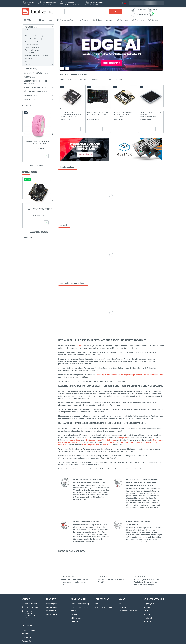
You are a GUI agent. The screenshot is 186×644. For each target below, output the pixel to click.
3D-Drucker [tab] (72, 79)
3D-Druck (79, 346)
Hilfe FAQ (74, 611)
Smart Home (138, 20)
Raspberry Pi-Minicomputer (107, 375)
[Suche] (93, 12)
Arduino (146, 611)
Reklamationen (76, 618)
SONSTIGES (28, 99)
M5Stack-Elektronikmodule (153, 375)
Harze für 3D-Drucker (31, 53)
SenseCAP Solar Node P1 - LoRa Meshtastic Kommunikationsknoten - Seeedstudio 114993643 (150, 114)
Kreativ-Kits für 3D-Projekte (33, 42)
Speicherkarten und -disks (140, 442)
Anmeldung (142, 10)
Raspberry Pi (148, 618)
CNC (26, 65)
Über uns (98, 604)
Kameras (113, 440)
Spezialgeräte (110, 442)
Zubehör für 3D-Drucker (32, 36)
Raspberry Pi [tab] (96, 79)
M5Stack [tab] (119, 79)
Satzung (74, 614)
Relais (61, 442)
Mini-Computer (46, 20)
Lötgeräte (123, 438)
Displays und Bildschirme (73, 442)
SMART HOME (29, 95)
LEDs (86, 440)
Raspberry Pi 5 (149, 604)
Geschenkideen (52, 614)
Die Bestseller (51, 611)
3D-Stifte (28, 62)
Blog (121, 604)
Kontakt (157, 10)
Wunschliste (26, 641)
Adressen (25, 634)
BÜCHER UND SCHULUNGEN (34, 91)
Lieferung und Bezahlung (80, 604)
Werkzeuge (122, 20)
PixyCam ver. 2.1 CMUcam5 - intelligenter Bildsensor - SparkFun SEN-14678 (39, 209)
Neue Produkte (52, 607)
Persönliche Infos (28, 630)
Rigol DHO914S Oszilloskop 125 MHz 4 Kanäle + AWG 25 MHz (98, 113)
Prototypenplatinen (123, 442)
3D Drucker (30, 20)
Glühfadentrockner (31, 45)
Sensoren (84, 20)
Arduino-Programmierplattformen (130, 375)
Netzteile (72, 440)
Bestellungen (27, 637)
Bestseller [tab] (64, 225)
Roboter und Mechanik (103, 20)
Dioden (78, 440)
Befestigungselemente (91, 445)
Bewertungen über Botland (105, 607)
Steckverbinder (158, 440)
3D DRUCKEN (29, 27)
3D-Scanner (28, 59)
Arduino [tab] (108, 79)
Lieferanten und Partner (79, 607)
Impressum (75, 621)
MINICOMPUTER (30, 69)
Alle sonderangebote (38, 232)
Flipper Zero (148, 621)
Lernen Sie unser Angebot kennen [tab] (73, 283)
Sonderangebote (52, 604)
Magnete (105, 440)
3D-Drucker (28, 30)
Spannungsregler (95, 440)
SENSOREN (28, 77)
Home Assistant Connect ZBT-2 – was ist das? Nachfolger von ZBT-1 (75, 582)
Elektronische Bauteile (66, 20)
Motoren (105, 445)
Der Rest (153, 20)
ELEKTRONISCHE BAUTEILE (34, 73)
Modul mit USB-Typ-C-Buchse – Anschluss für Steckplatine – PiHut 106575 (124, 114)
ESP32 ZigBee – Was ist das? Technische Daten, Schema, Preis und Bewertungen (147, 582)
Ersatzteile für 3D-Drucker (33, 39)
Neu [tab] (62, 79)
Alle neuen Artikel (38, 165)
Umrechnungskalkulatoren (129, 611)
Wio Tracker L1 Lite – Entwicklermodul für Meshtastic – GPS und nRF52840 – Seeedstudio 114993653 (72, 114)
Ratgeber (122, 607)
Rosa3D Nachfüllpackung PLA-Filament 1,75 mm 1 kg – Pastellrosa (39, 142)
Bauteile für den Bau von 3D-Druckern (37, 56)
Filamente (28, 33)
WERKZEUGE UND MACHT (33, 87)
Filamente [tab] (84, 79)
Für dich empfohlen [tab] (68, 167)
